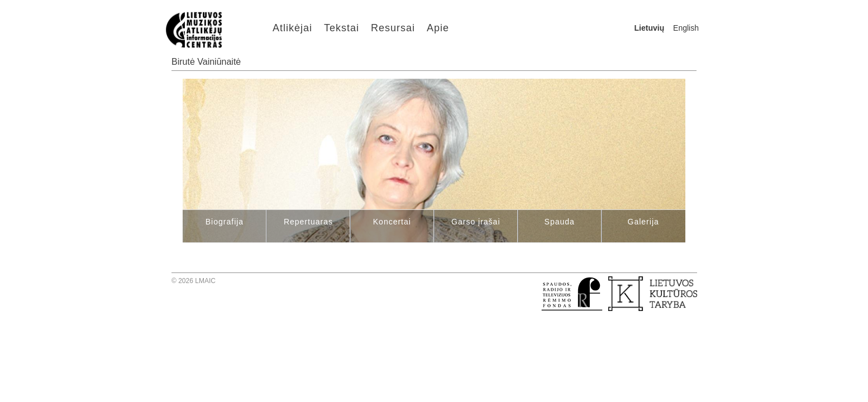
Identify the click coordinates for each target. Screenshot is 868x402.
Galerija (643, 222)
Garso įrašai (476, 222)
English (686, 28)
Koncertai (392, 222)
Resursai (393, 28)
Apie (438, 28)
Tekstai (342, 28)
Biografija (225, 222)
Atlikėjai (292, 28)
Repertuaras (308, 222)
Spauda (560, 222)
